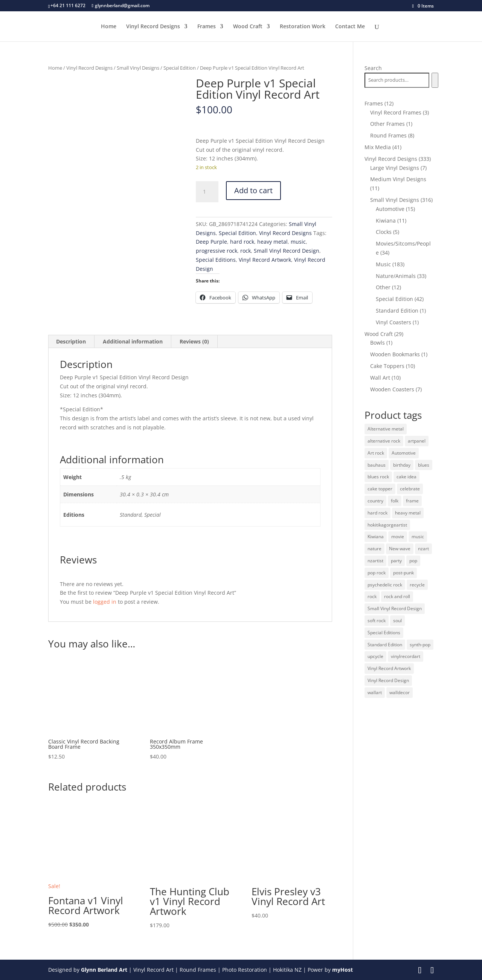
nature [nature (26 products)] (374, 549)
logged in (105, 602)
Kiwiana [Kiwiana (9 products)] (376, 537)
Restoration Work (303, 27)
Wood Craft (248, 27)
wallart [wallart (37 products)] (375, 692)
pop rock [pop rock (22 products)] (377, 573)
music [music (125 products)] (418, 537)
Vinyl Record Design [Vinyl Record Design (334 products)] (388, 680)
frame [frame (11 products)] (412, 501)
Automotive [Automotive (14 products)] (404, 453)
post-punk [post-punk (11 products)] (403, 573)
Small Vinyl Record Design (287, 251)
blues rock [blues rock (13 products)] (378, 477)
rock (246, 251)
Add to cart (253, 190)
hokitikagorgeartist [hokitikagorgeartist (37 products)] (387, 525)
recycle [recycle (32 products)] (417, 585)
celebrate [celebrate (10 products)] (410, 489)
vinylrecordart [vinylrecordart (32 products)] (406, 656)
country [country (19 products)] (375, 501)
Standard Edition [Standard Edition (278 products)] (385, 645)
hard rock (242, 242)
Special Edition (180, 68)
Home (109, 27)
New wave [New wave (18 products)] (400, 549)
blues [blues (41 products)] (424, 465)
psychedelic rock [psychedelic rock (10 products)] (385, 585)
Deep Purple (211, 242)
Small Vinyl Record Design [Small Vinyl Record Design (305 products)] (395, 608)
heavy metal (272, 242)
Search (373, 68)
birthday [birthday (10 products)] (402, 465)
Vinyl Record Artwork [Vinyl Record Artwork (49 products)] (389, 668)
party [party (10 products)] (396, 561)
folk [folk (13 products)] (395, 501)
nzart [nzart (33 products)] (423, 549)
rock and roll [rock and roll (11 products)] (397, 596)
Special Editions (216, 260)
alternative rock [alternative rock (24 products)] (384, 441)
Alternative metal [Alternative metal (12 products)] (386, 429)
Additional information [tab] (133, 341)
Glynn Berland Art (104, 970)
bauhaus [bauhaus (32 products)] (377, 465)
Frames (207, 27)
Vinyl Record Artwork (265, 260)
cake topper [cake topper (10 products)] (380, 489)
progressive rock (217, 251)
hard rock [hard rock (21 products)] (378, 513)
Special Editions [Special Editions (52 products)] (384, 633)
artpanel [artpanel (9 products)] (417, 441)
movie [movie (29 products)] (398, 537)
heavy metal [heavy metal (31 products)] (408, 513)
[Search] (435, 80)
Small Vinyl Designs (138, 68)
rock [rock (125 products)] (372, 596)
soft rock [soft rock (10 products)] (377, 621)
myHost (342, 970)
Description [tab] (71, 341)
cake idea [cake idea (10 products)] (406, 477)
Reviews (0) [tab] (194, 341)
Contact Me (350, 27)
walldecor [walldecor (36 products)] (400, 692)
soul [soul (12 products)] (397, 621)
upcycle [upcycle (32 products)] (375, 656)
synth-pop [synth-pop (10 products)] (420, 645)
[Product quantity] (207, 192)
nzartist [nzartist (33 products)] (375, 561)
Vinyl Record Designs (153, 27)
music (298, 242)
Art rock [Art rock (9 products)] (376, 453)
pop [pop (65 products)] (413, 561)
